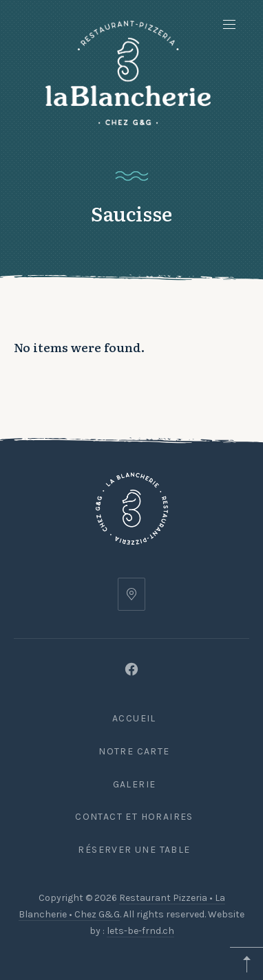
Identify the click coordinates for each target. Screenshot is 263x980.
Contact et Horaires (134, 817)
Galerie (135, 784)
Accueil (134, 718)
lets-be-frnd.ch (140, 931)
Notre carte (134, 751)
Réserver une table (134, 850)
